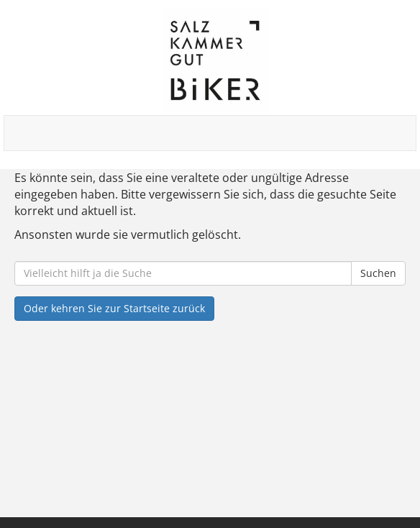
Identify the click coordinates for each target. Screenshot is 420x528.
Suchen (378, 273)
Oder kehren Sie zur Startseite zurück (114, 308)
